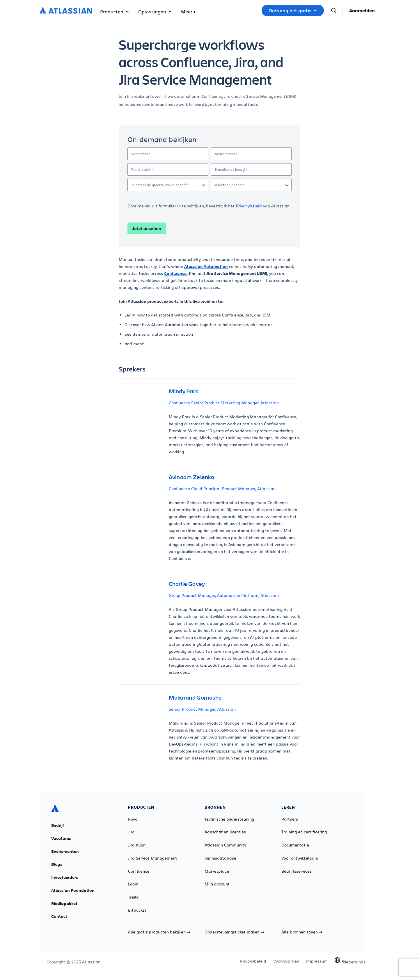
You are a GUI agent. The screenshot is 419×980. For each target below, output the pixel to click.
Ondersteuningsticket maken (234, 932)
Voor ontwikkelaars (300, 858)
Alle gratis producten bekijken (159, 932)
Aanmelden (362, 10)
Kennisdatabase (220, 858)
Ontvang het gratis (293, 10)
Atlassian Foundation (73, 890)
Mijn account (217, 884)
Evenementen (65, 851)
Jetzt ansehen (147, 228)
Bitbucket (137, 910)
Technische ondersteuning (229, 819)
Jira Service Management (152, 858)
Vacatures (61, 838)
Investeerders (65, 877)
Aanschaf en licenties (225, 832)
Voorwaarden (286, 961)
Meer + (188, 11)
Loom (133, 884)
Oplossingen (155, 11)
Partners (290, 819)
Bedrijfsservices (297, 871)
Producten (114, 11)
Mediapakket (64, 903)
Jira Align (137, 845)
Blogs (57, 864)
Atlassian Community (225, 845)
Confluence (139, 871)
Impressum (317, 961)
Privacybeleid (249, 206)
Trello (133, 897)
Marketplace (217, 871)
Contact (59, 916)
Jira (131, 832)
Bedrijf (58, 825)
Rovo (133, 819)
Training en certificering (304, 832)
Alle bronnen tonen (302, 932)
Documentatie (295, 845)
